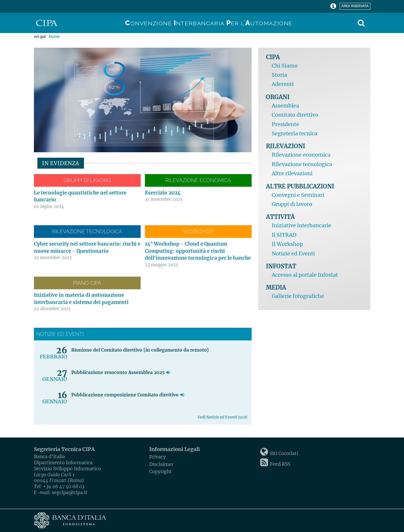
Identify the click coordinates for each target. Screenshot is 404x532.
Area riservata (354, 5)
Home (54, 36)
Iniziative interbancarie (301, 225)
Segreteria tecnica (294, 133)
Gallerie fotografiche (298, 296)
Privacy (157, 457)
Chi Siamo (285, 66)
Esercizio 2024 (163, 193)
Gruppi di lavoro (292, 204)
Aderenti (283, 84)
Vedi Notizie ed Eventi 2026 (222, 417)
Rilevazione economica (301, 155)
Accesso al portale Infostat (305, 275)
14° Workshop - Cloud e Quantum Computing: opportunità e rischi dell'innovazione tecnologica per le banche (198, 251)
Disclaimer (161, 464)
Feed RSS (280, 464)
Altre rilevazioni (292, 173)
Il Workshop (287, 244)
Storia (279, 75)
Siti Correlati (284, 453)
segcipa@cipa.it (70, 492)
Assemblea (285, 106)
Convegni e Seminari (298, 195)
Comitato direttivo (295, 115)
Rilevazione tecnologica (302, 164)
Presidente (285, 124)
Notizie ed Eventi (293, 254)
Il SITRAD (284, 235)
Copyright (160, 471)
